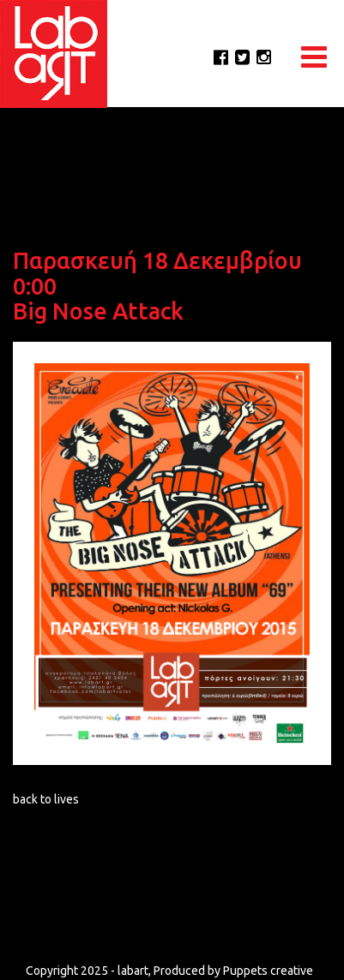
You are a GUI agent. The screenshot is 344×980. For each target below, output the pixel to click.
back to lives (46, 799)
